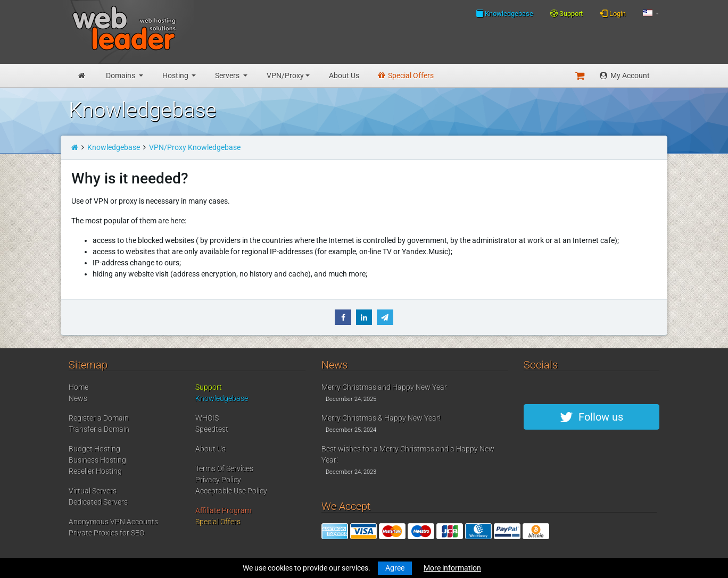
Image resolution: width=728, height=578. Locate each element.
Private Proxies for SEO (106, 533)
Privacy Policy (218, 480)
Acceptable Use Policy (231, 491)
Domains (121, 76)
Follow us (591, 417)
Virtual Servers (93, 491)
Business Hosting (97, 460)
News (78, 398)
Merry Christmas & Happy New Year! (381, 418)
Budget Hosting (94, 449)
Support (566, 14)
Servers (228, 76)
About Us (344, 76)
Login (613, 13)
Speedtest (212, 429)
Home (78, 387)
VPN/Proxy (285, 76)
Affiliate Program (223, 510)
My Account (625, 76)
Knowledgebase (504, 13)
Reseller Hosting (95, 471)
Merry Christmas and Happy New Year (384, 387)
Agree (395, 568)
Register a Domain (99, 418)
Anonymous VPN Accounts (113, 522)
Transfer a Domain (99, 429)
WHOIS (207, 418)
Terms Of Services (224, 468)
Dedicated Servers (98, 502)
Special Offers (406, 76)
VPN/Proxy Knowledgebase (195, 147)
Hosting (176, 76)
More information (452, 568)
